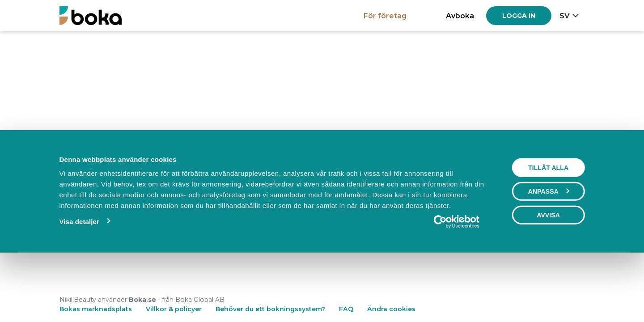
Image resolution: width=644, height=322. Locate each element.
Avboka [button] (460, 16)
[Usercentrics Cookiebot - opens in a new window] (457, 283)
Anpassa (549, 253)
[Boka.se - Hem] (91, 15)
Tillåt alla (548, 229)
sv (565, 16)
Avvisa (548, 276)
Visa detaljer (79, 283)
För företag (385, 16)
